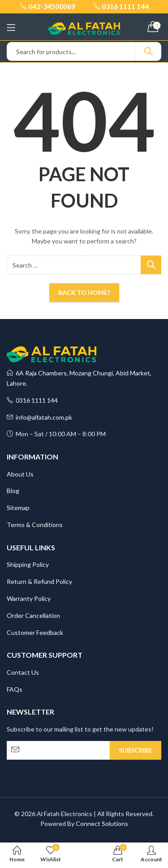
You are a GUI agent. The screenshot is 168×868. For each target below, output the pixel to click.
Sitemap (18, 508)
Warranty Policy (29, 598)
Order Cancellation (33, 615)
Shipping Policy (28, 564)
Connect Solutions (102, 823)
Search (148, 51)
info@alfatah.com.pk (39, 417)
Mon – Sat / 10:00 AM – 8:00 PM (56, 434)
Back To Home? (84, 292)
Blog (13, 491)
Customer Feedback (35, 632)
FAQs (15, 689)
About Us (20, 474)
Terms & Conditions (35, 525)
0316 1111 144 (32, 400)
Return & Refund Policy (39, 581)
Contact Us (23, 672)
